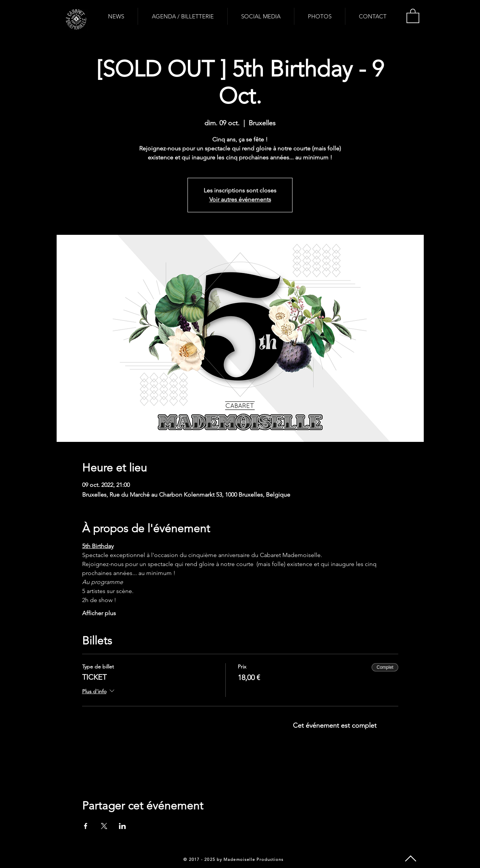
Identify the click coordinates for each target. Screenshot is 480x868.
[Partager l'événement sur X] (104, 826)
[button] (413, 15)
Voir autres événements (240, 199)
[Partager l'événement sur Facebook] (86, 826)
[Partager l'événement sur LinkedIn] (122, 826)
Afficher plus (99, 613)
